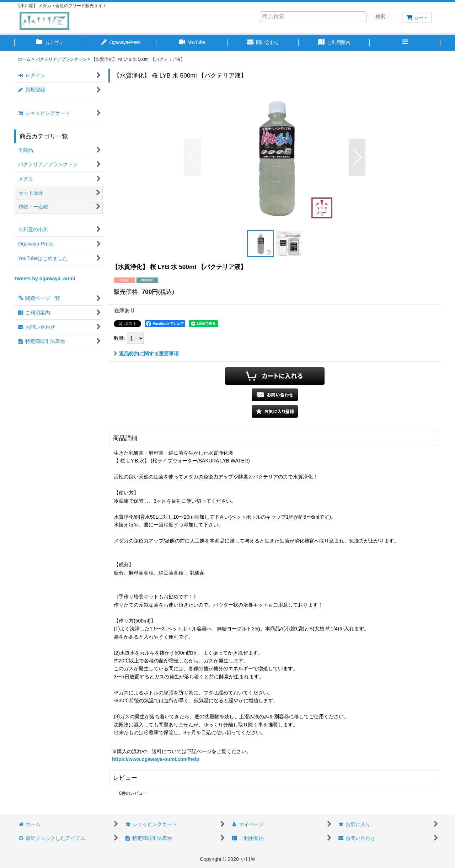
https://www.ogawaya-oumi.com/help (156, 759)
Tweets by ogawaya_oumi (45, 279)
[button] (405, 43)
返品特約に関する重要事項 (146, 354)
